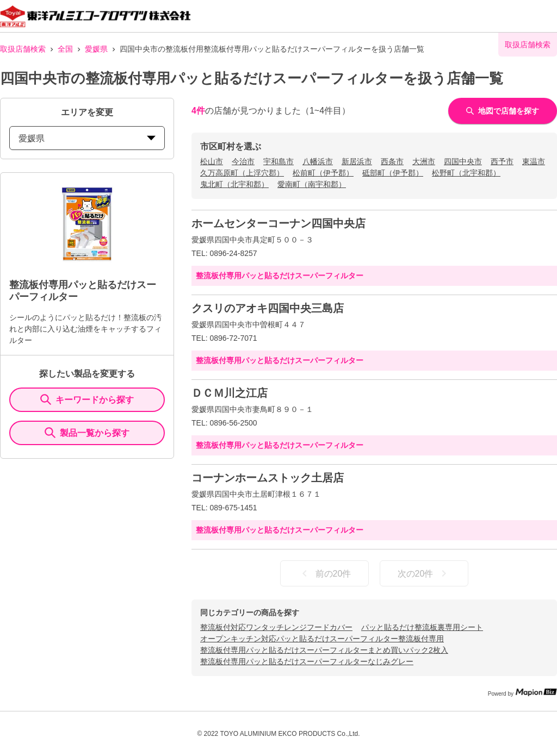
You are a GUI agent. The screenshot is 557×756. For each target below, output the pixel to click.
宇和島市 (278, 161)
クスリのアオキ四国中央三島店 (268, 308)
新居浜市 (357, 161)
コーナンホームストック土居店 (268, 478)
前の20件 (325, 573)
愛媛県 (96, 49)
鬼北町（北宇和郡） (234, 184)
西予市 (502, 161)
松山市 (212, 161)
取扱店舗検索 (23, 49)
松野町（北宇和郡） (466, 173)
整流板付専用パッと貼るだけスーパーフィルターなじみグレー (307, 661)
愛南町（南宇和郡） (312, 184)
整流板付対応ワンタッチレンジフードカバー (276, 627)
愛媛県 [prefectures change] (87, 138)
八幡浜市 (318, 161)
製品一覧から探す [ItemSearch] (87, 433)
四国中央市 (463, 161)
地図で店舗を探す (503, 111)
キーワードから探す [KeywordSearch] (87, 399)
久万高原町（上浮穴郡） (242, 173)
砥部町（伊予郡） (393, 173)
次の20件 (424, 573)
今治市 (243, 161)
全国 (65, 49)
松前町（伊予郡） (323, 173)
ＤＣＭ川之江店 (230, 393)
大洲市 (424, 161)
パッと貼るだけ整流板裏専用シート (422, 627)
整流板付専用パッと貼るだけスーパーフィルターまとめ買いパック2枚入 (324, 650)
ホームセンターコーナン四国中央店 (278, 223)
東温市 (534, 161)
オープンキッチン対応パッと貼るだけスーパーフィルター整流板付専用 (322, 639)
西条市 (392, 161)
